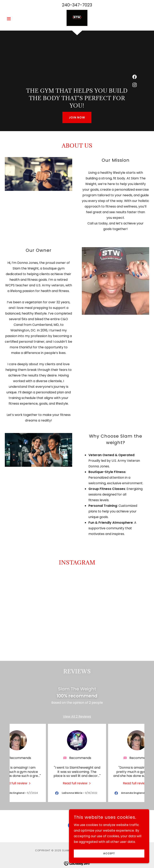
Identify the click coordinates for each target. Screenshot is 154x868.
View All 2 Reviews (77, 721)
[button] (16, 19)
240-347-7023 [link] (77, 5)
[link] (77, 18)
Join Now (77, 117)
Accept (109, 853)
